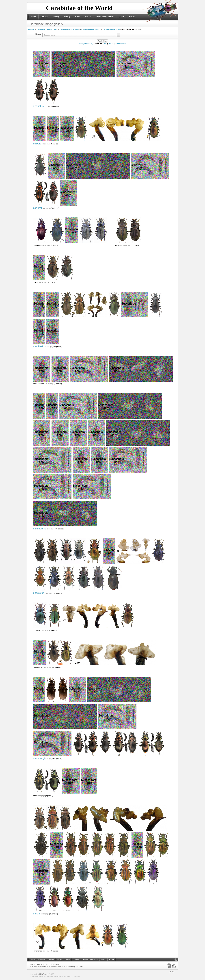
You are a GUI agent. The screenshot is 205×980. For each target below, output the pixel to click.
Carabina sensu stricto (91, 29)
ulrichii (37, 914)
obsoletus (39, 593)
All (105, 44)
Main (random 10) (86, 44)
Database (45, 17)
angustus (38, 106)
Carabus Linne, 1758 (111, 29)
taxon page (48, 106)
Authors (88, 17)
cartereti (38, 208)
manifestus (39, 346)
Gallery (56, 17)
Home (33, 17)
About (122, 17)
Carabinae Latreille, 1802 (47, 29)
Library (67, 17)
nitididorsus (40, 529)
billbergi (38, 144)
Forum (132, 17)
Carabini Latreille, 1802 (69, 29)
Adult (111, 44)
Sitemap (172, 972)
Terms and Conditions (105, 17)
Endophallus (121, 44)
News (77, 17)
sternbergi (39, 758)
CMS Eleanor (44, 974)
